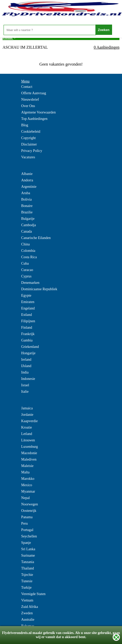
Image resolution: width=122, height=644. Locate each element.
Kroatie (27, 427)
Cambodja (29, 225)
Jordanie (27, 415)
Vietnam (27, 600)
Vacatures (28, 157)
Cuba (25, 263)
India (25, 372)
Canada (27, 231)
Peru (25, 523)
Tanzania (28, 562)
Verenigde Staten (33, 594)
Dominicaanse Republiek (39, 289)
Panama (27, 517)
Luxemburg (29, 447)
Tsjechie (27, 575)
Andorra (27, 180)
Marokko (28, 479)
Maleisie (27, 466)
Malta (25, 472)
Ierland (26, 360)
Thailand (28, 568)
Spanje (26, 543)
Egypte (26, 295)
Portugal (27, 530)
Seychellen (29, 536)
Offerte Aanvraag (34, 93)
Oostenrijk (29, 511)
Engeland (28, 308)
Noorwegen (29, 504)
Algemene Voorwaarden (38, 112)
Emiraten (28, 302)
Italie (25, 392)
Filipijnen (28, 321)
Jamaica (27, 408)
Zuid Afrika (30, 607)
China (25, 244)
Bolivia (26, 199)
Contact (27, 87)
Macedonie (29, 453)
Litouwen (28, 440)
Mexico (27, 485)
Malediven (29, 459)
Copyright (28, 138)
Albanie (27, 174)
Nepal (25, 498)
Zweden (27, 613)
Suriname (28, 555)
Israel (25, 385)
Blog (25, 125)
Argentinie (29, 187)
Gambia (27, 340)
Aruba (26, 193)
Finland (27, 328)
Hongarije (28, 353)
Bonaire (27, 206)
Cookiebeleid (31, 132)
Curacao (27, 270)
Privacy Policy (32, 151)
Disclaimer (29, 144)
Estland (27, 315)
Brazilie (27, 212)
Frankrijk (28, 334)
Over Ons (28, 106)
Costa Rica (29, 257)
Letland (27, 434)
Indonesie (28, 379)
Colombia (28, 251)
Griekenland (30, 347)
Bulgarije (28, 219)
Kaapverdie (29, 421)
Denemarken (30, 283)
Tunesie (27, 581)
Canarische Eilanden (36, 238)
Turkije (26, 588)
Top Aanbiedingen (34, 119)
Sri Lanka (28, 549)
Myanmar (28, 491)
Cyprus (26, 276)
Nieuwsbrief (30, 100)
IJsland (26, 366)
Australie (28, 620)
